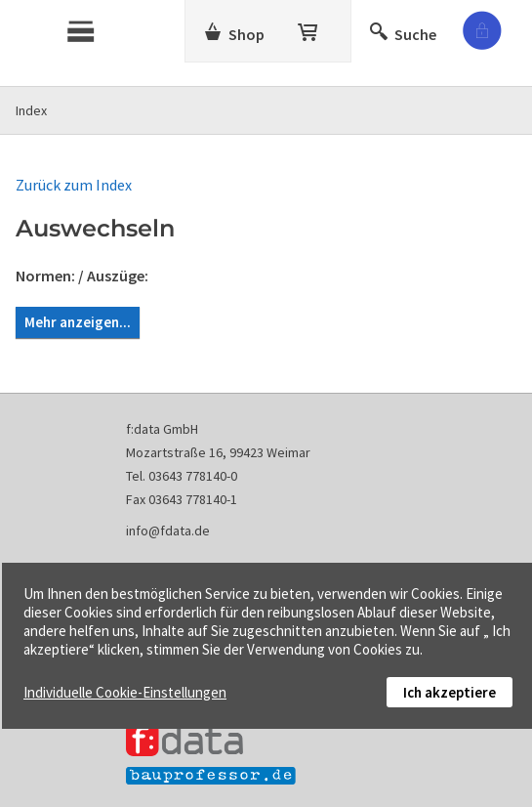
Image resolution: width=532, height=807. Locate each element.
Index (31, 110)
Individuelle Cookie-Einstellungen (125, 692)
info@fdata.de (168, 531)
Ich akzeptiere (450, 692)
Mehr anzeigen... (78, 322)
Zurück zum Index (74, 185)
